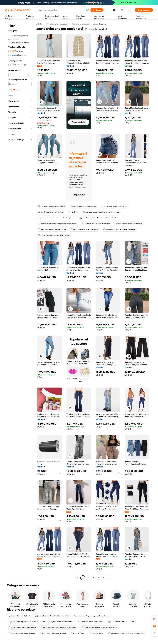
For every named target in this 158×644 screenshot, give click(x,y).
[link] (155, 619)
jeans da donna (78, 633)
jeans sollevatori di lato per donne (52, 229)
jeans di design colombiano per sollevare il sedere (98, 218)
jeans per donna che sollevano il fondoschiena (127, 633)
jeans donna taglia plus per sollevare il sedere (92, 616)
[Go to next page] (109, 578)
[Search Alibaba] (61, 10)
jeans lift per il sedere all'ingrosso (96, 224)
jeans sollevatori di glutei (19, 616)
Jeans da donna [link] (100, 24)
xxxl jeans (73, 212)
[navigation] (20, 301)
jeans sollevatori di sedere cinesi (51, 206)
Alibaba (39, 24)
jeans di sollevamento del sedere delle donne (59, 628)
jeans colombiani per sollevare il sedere (119, 229)
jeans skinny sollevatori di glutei (22, 633)
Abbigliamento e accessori (57, 24)
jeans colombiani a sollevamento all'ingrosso (101, 212)
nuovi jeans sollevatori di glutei (114, 206)
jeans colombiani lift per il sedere (120, 622)
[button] (88, 10)
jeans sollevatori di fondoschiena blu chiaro (52, 616)
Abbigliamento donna (81, 24)
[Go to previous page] (77, 578)
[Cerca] (97, 10)
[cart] (122, 10)
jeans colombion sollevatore (62, 622)
